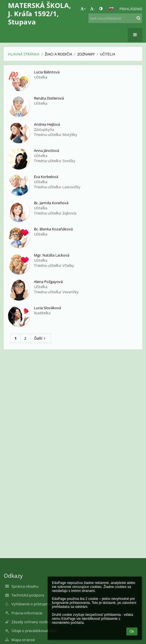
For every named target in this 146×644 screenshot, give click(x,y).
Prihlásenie (131, 9)
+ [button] (83, 9)
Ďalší (41, 338)
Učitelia (108, 54)
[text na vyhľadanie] (115, 18)
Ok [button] (132, 631)
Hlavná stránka (24, 54)
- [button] (92, 9)
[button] (111, 9)
